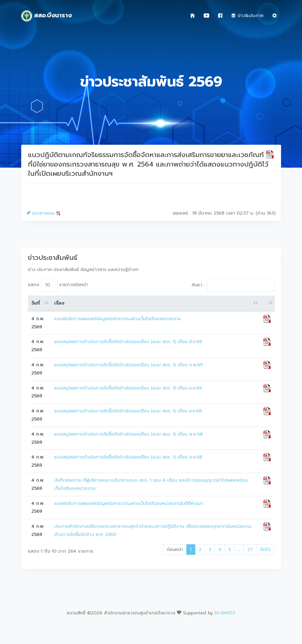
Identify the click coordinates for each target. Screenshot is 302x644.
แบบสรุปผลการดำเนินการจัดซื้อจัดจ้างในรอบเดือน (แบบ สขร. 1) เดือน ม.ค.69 (128, 388)
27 (250, 550)
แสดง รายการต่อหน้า (58, 285)
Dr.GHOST (225, 613)
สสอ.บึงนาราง (47, 16)
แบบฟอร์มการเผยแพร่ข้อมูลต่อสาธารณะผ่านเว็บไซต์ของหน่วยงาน (117, 319)
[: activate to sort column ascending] (267, 303)
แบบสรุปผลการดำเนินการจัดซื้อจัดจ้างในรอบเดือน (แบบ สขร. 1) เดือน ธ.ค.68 (128, 411)
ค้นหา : (233, 285)
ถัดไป (265, 550)
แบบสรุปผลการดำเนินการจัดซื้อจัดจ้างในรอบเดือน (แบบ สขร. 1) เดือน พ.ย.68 (129, 434)
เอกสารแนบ (44, 213)
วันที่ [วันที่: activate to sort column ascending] (36, 303)
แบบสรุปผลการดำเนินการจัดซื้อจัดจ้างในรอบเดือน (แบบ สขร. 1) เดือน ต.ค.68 (128, 457)
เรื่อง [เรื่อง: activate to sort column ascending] (59, 303)
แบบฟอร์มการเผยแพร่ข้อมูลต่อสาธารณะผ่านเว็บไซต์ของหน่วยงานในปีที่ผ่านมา (129, 503)
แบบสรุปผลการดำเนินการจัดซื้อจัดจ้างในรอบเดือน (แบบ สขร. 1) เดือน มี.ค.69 (128, 342)
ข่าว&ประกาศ (247, 16)
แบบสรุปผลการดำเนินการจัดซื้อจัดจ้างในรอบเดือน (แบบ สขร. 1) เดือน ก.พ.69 (129, 365)
